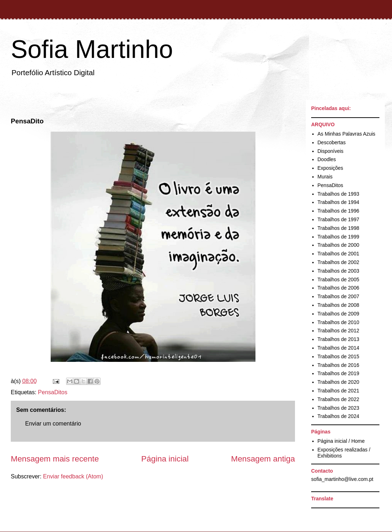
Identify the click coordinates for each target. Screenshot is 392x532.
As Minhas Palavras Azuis (347, 134)
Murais (325, 177)
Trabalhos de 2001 (338, 254)
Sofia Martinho (92, 49)
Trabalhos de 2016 (338, 365)
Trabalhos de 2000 (338, 245)
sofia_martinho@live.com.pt (342, 479)
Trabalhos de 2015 (338, 356)
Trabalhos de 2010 (338, 322)
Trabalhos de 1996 (338, 211)
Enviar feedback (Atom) (73, 476)
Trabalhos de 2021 (338, 391)
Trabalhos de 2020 (338, 382)
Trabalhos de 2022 (338, 399)
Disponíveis (331, 151)
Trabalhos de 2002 (338, 262)
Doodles (327, 159)
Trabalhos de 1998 (338, 228)
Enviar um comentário (53, 424)
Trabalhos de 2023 (338, 408)
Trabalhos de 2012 (338, 331)
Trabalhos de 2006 (338, 288)
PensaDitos (53, 392)
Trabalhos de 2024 (338, 416)
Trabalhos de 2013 (338, 339)
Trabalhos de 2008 (338, 305)
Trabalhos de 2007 (338, 296)
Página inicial (165, 459)
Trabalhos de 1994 (338, 202)
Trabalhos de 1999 (338, 237)
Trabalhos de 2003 (338, 271)
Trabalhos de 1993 (338, 194)
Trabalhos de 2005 (338, 279)
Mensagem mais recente (55, 459)
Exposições (331, 168)
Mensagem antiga (263, 459)
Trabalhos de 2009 (338, 314)
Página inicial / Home (341, 441)
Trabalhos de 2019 (338, 373)
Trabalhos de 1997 (338, 219)
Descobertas (332, 142)
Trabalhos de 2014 (338, 348)
